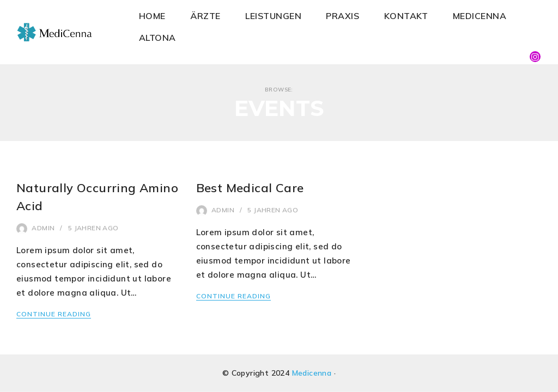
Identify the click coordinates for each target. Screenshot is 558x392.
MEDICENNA (480, 16)
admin (43, 228)
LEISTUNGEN (273, 16)
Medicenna (312, 373)
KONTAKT (406, 16)
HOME (152, 16)
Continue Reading (54, 314)
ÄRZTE (205, 16)
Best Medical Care (250, 188)
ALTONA (157, 38)
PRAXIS (342, 16)
